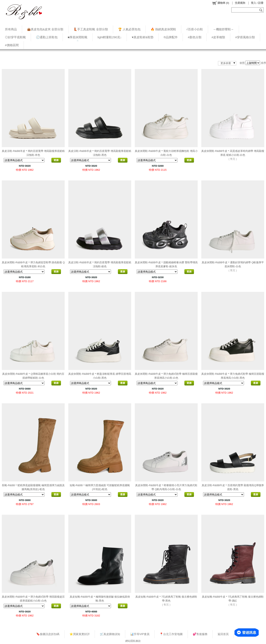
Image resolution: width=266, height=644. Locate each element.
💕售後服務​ (200, 634)
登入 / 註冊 (257, 3)
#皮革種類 (218, 37)
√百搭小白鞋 (194, 29)
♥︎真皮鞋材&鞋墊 (143, 37)
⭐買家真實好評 (80, 634)
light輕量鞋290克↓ (109, 37)
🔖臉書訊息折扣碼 (48, 634)
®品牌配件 (171, 37)
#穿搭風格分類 (245, 37)
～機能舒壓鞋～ (223, 29)
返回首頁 (223, 634)
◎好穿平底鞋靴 (15, 37)
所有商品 (11, 29)
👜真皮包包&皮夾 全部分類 (45, 29)
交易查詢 (240, 3)
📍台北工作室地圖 (171, 634)
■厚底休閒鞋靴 (78, 37)
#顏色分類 (195, 37)
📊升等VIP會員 (140, 634)
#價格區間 (12, 45)
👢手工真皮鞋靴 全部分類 (91, 29)
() (220, 3)
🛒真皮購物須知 (110, 634)
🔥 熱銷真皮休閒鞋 (163, 29)
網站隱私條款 (133, 641)
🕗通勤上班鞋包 (47, 37)
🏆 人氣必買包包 (129, 29)
